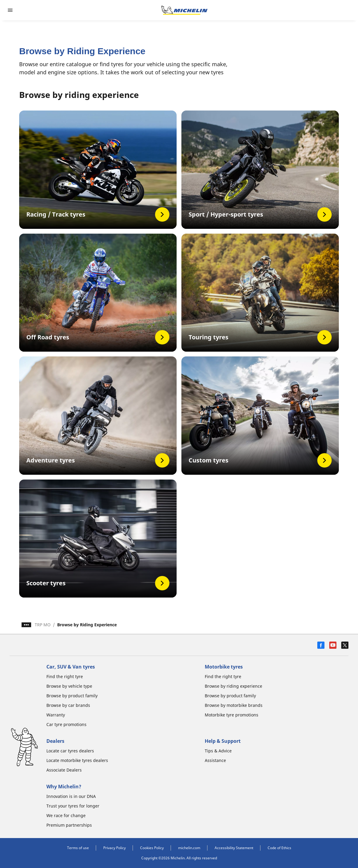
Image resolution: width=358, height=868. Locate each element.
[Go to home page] (184, 10)
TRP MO (43, 625)
